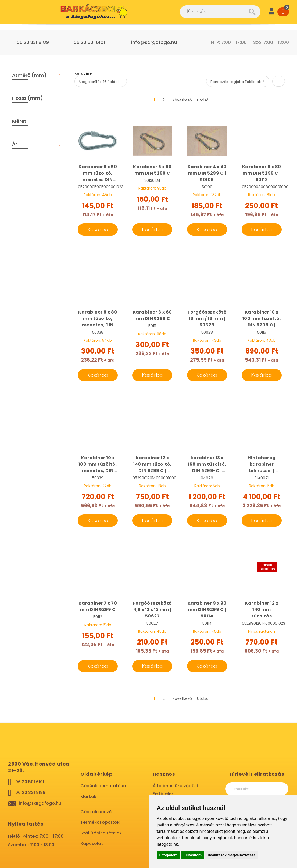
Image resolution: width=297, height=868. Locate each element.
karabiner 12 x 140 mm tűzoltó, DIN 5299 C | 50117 (152, 464)
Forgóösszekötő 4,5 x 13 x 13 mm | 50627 (152, 610)
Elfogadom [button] (169, 855)
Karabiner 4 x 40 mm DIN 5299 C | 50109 (207, 173)
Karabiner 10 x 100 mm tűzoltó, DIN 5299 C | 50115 (262, 319)
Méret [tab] (19, 121)
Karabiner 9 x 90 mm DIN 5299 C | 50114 (207, 610)
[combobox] (214, 12)
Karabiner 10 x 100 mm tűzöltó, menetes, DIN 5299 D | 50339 (98, 464)
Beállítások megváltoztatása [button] (232, 855)
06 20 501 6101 (89, 42)
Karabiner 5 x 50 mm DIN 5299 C (152, 170)
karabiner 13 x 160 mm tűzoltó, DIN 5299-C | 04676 (207, 464)
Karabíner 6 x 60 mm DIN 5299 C (152, 315)
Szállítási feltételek (101, 833)
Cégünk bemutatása (103, 786)
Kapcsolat (92, 843)
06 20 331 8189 (33, 42)
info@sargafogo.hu (154, 42)
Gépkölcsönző (96, 812)
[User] (271, 12)
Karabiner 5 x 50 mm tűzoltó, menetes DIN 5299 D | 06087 (98, 173)
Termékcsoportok (100, 822)
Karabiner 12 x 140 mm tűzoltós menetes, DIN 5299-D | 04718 (262, 610)
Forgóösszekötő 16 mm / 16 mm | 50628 (207, 319)
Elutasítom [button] (193, 855)
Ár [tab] (15, 144)
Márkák (88, 797)
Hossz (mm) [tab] (28, 98)
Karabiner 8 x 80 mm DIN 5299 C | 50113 (262, 173)
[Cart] (283, 12)
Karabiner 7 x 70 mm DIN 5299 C (98, 606)
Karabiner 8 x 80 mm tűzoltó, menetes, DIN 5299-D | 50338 (98, 319)
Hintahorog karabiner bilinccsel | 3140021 (262, 464)
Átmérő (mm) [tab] (29, 75)
